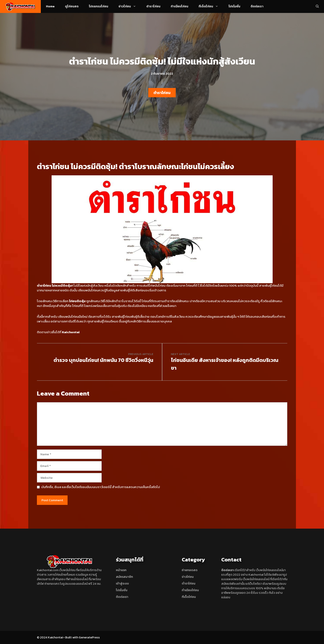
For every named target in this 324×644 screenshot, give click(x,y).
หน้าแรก (121, 570)
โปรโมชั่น (234, 6)
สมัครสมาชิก (124, 577)
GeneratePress (89, 637)
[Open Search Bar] (317, 6)
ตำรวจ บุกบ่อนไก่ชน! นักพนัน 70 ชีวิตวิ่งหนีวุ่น (103, 360)
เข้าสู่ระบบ (122, 584)
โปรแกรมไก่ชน (99, 6)
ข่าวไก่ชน (130, 6)
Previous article (141, 354)
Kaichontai (71, 332)
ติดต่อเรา (257, 6)
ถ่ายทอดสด (190, 570)
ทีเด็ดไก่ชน (211, 6)
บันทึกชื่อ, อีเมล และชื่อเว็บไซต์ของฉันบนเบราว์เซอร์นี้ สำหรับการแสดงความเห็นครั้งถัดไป (101, 487)
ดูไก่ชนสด (72, 6)
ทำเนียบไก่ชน (179, 6)
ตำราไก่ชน (153, 6)
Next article (180, 354)
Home (50, 6)
